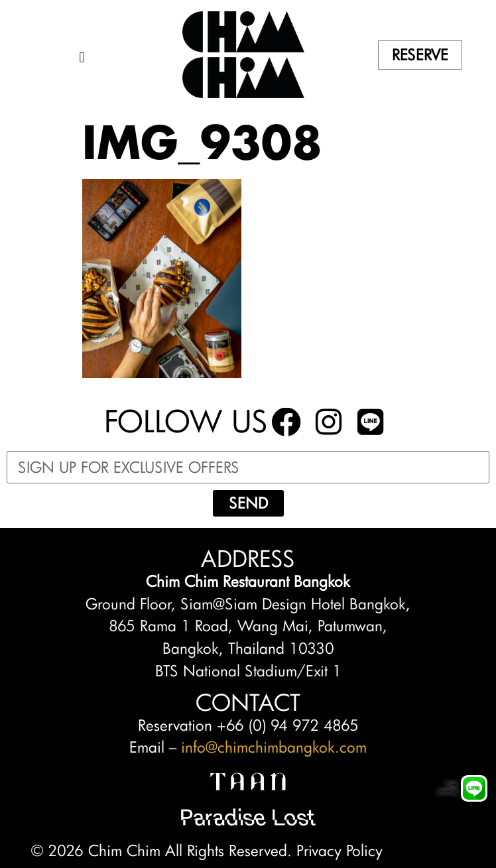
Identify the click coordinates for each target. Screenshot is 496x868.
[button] (82, 58)
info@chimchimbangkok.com (274, 747)
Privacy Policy (340, 850)
